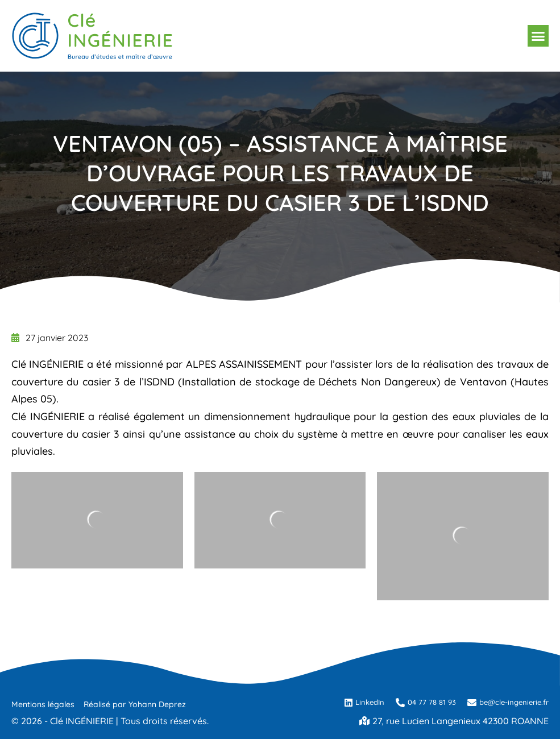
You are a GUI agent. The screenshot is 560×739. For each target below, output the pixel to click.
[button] (538, 36)
